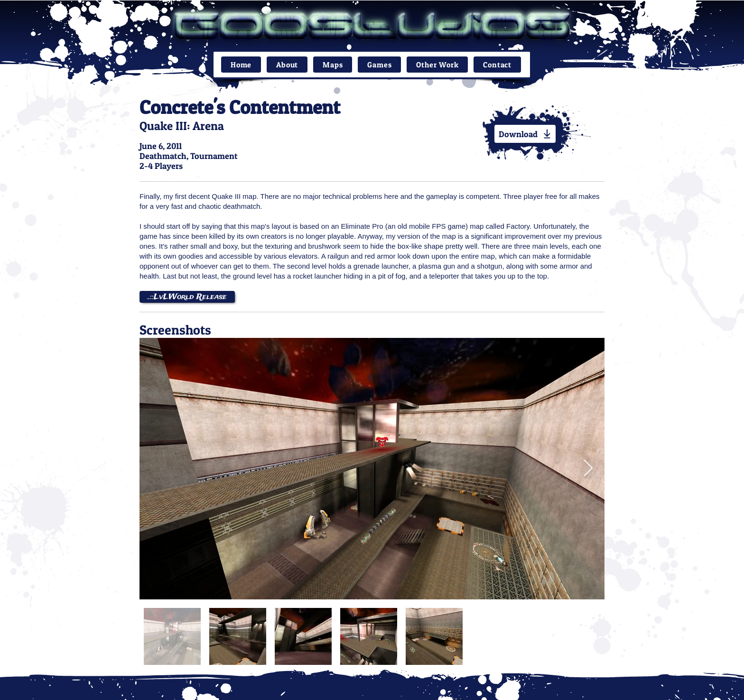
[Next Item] (588, 469)
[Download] (525, 134)
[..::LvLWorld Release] (187, 297)
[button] (333, 65)
